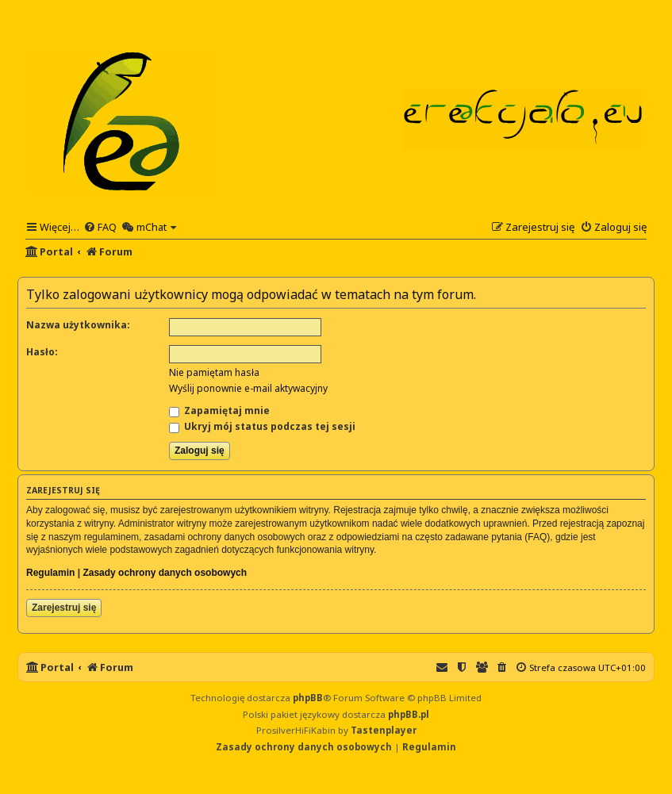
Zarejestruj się (64, 608)
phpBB (308, 698)
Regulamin (50, 573)
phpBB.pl (409, 714)
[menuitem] (100, 227)
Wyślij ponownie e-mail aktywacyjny (248, 388)
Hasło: (42, 352)
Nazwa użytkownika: (78, 325)
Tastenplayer (384, 730)
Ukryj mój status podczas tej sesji (262, 426)
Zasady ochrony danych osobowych (165, 573)
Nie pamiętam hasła (214, 372)
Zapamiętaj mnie (219, 410)
